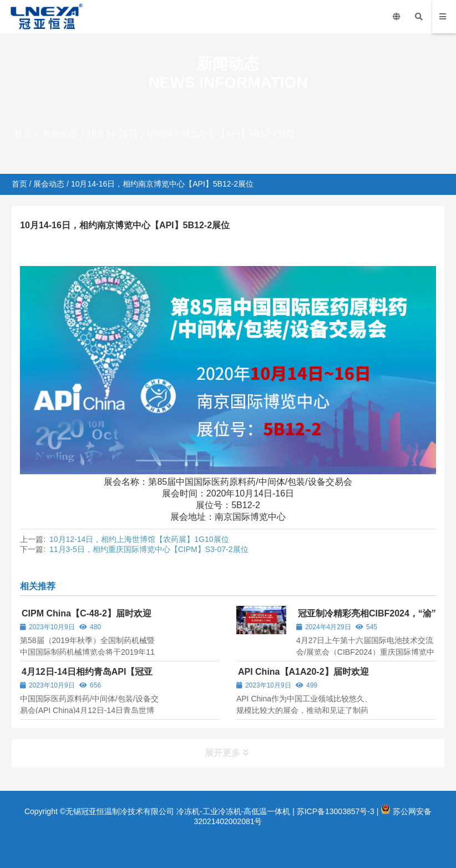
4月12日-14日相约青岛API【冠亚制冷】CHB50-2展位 (87, 677)
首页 (23, 134)
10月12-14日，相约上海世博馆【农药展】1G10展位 (139, 539)
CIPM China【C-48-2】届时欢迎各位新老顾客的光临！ (86, 618)
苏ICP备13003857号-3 (336, 811)
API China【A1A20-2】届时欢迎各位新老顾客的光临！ (303, 677)
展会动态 (60, 134)
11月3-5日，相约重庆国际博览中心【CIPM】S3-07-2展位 (149, 549)
